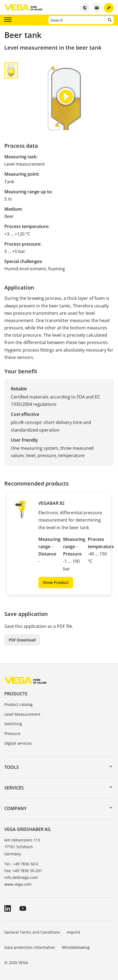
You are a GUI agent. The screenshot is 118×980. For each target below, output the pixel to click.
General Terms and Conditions (32, 932)
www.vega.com (18, 884)
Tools (12, 767)
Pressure (12, 733)
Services (14, 788)
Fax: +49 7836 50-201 (23, 871)
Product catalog (18, 704)
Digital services (18, 743)
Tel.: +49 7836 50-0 (21, 864)
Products (16, 694)
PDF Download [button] (22, 640)
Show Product (56, 582)
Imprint (73, 932)
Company (15, 808)
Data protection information (30, 947)
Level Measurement (22, 714)
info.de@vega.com (21, 877)
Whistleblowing (76, 947)
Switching (13, 724)
